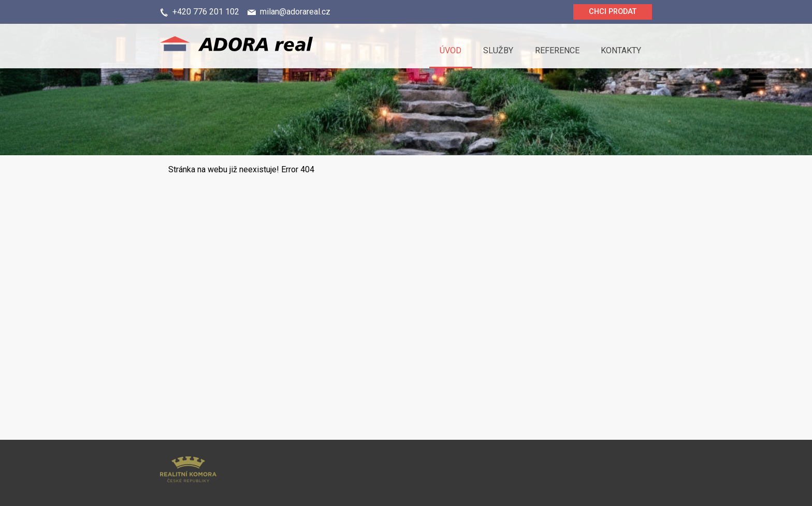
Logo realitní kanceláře (264, 46)
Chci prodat (613, 12)
